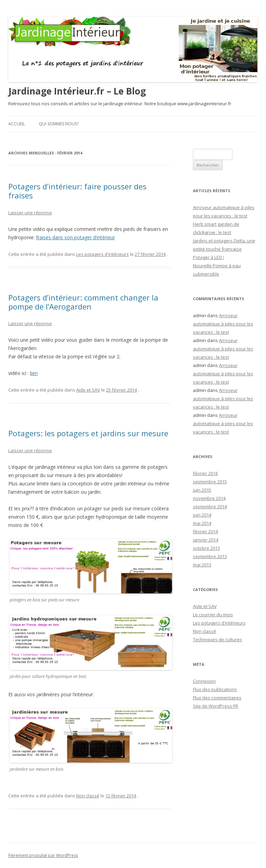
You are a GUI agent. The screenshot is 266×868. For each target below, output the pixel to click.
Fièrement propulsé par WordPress (43, 855)
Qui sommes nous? (59, 124)
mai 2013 (202, 565)
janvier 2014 (206, 540)
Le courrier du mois (213, 615)
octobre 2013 (206, 548)
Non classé (88, 796)
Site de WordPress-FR (216, 706)
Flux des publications (215, 689)
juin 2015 (202, 490)
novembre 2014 (209, 498)
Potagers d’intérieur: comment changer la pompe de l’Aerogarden (83, 302)
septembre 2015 (210, 482)
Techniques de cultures (218, 639)
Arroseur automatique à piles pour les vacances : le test (223, 324)
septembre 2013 (210, 556)
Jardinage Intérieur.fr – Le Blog (77, 91)
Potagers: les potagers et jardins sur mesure (88, 433)
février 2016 (205, 473)
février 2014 (205, 531)
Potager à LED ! (209, 257)
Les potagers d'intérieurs (103, 254)
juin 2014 (202, 515)
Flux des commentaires (217, 698)
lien (34, 373)
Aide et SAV (88, 390)
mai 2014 (202, 523)
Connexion (204, 681)
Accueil (17, 124)
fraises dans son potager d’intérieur (76, 237)
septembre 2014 (210, 507)
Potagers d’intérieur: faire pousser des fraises (77, 191)
